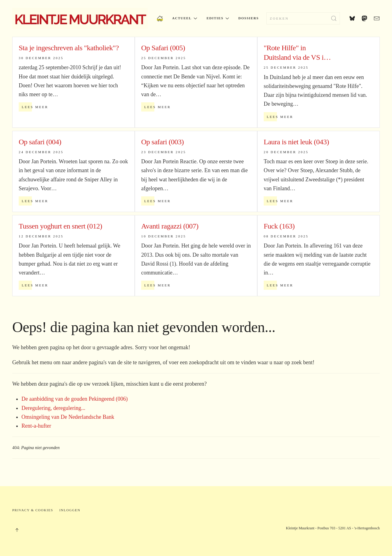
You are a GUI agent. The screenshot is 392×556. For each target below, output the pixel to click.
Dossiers (248, 18)
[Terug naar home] (80, 18)
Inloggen (70, 510)
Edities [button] (218, 18)
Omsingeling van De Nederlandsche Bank (68, 417)
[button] (17, 530)
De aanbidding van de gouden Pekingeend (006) (75, 399)
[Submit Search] (334, 18)
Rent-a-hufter (36, 426)
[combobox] (303, 18)
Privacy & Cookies (33, 510)
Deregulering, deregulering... (53, 408)
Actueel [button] (185, 18)
